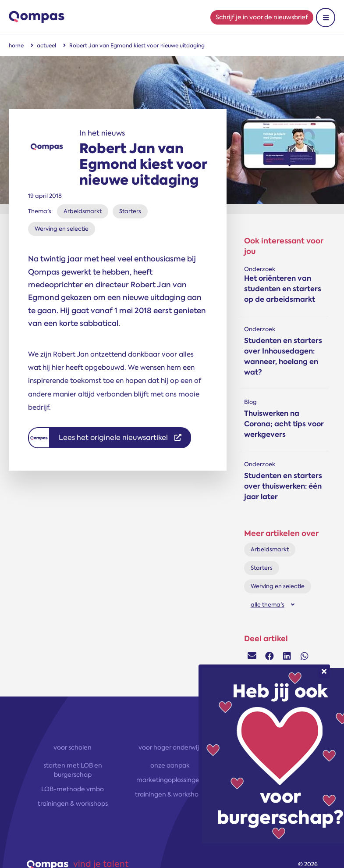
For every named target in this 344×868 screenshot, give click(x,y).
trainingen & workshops (73, 804)
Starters (130, 211)
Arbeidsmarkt (83, 211)
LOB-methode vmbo (73, 789)
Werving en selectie (62, 229)
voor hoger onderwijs (170, 747)
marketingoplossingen (170, 780)
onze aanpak (170, 765)
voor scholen (73, 747)
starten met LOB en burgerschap (73, 770)
